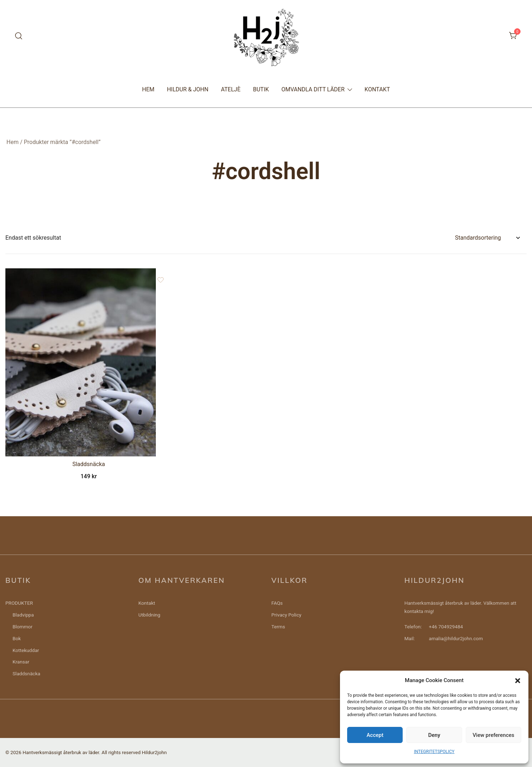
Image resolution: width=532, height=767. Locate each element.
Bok (17, 638)
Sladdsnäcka (89, 464)
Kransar (21, 662)
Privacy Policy (287, 615)
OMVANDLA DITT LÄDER (313, 89)
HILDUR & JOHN (188, 89)
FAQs (277, 603)
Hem (13, 142)
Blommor (23, 627)
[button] (518, 681)
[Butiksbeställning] (487, 238)
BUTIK (261, 89)
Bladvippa (23, 615)
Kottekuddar (26, 650)
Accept (375, 735)
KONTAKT (377, 89)
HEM (148, 89)
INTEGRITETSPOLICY (434, 752)
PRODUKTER (19, 603)
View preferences (493, 735)
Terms (278, 627)
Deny (434, 735)
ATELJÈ (231, 89)
